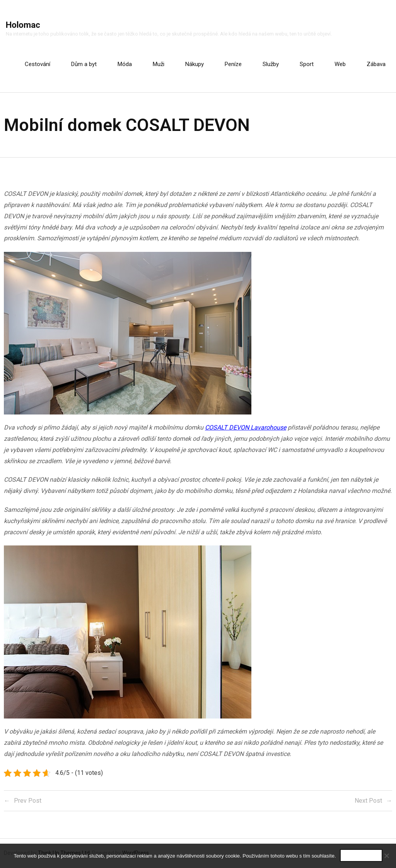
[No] (386, 856)
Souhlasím (361, 855)
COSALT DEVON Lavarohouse (246, 427)
